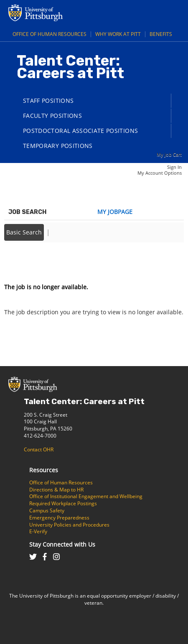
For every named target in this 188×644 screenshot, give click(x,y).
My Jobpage (115, 212)
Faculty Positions (52, 116)
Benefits (161, 34)
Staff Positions (48, 101)
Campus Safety (47, 510)
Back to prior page (30, 262)
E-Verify (38, 531)
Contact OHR (39, 449)
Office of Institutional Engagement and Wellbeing (86, 496)
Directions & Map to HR (56, 490)
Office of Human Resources (50, 34)
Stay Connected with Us (62, 544)
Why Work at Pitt (118, 34)
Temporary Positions (58, 146)
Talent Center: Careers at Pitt (84, 401)
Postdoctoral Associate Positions (80, 131)
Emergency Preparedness (59, 518)
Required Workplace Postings (63, 503)
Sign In (174, 167)
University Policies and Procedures (69, 525)
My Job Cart (169, 154)
